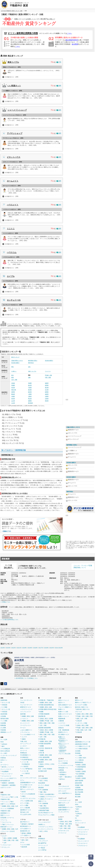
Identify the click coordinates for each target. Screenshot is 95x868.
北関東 (10, 838)
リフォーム (4, 820)
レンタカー (24, 746)
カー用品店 (42, 848)
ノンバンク (11, 767)
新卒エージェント (64, 744)
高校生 (42, 764)
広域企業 (79, 721)
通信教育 (41, 762)
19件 (59, 205)
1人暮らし (14, 371)
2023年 (8, 648)
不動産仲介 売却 (5, 795)
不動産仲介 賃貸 (5, 811)
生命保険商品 (79, 769)
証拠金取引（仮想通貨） (9, 785)
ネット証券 (4, 739)
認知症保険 (78, 783)
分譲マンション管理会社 (8, 804)
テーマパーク (62, 833)
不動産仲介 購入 (5, 799)
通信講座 (41, 788)
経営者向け (63, 772)
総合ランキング (15, 357)
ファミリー (48, 371)
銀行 (3, 746)
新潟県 (30, 390)
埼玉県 (13, 388)
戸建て (12, 797)
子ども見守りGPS (26, 815)
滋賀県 (47, 394)
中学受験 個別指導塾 (45, 744)
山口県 (13, 401)
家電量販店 (42, 839)
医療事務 (45, 790)
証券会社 (5, 744)
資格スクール (42, 801)
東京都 (47, 388)
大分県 (13, 403)
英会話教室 (42, 783)
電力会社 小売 (24, 812)
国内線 (24, 833)
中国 (91, 716)
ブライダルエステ (64, 786)
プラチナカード (83, 834)
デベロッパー (6, 847)
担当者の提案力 (15, 363)
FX (1, 762)
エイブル (11, 276)
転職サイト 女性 (63, 712)
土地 (17, 797)
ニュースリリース (27, 856)
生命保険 (3, 723)
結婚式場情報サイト (64, 810)
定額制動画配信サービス (28, 783)
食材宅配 (23, 714)
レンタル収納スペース (28, 734)
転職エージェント (64, 716)
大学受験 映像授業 (44, 714)
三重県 (30, 394)
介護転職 (61, 721)
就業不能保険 (79, 781)
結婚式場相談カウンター (66, 807)
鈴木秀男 (75, 44)
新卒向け (62, 779)
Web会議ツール (63, 768)
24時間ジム (42, 824)
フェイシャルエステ (64, 789)
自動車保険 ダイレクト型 (83, 742)
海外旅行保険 (5, 719)
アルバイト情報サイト (65, 707)
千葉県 (30, 388)
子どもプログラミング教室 (46, 815)
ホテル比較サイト (26, 829)
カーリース (24, 751)
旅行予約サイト (25, 822)
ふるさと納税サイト (26, 730)
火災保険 (3, 716)
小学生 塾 (41, 753)
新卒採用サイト (63, 741)
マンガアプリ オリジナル (28, 798)
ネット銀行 (4, 753)
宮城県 (30, 383)
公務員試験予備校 (44, 810)
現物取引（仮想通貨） (9, 783)
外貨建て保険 (79, 785)
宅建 (41, 792)
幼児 (41, 781)
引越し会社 (24, 741)
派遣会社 (61, 728)
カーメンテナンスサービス (28, 778)
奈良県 (13, 399)
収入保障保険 (80, 774)
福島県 (47, 383)
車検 (22, 776)
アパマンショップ (15, 133)
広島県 (47, 399)
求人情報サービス (64, 734)
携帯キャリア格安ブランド (83, 703)
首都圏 (4, 806)
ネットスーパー (25, 723)
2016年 (46, 648)
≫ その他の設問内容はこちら (9, 620)
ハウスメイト (13, 205)
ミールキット (24, 719)
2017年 (41, 648)
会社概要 (19, 856)
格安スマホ (86, 709)
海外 (27, 840)
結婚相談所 (62, 805)
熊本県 (47, 401)
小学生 (52, 764)
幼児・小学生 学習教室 (45, 769)
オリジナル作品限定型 (28, 794)
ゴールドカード (7, 776)
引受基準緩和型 (81, 767)
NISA (2, 742)
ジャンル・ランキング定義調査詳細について (83, 567)
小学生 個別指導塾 (44, 757)
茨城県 (13, 385)
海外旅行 (31, 824)
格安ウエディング (64, 803)
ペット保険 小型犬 (81, 758)
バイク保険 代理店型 (81, 749)
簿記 (45, 792)
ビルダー (5, 836)
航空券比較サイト (26, 826)
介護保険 (78, 788)
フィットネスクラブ (44, 822)
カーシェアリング (26, 744)
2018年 (35, 648)
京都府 (13, 396)
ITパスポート (49, 799)
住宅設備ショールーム (7, 818)
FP (40, 790)
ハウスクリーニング (26, 709)
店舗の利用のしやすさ (17, 361)
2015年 (52, 648)
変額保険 (78, 794)
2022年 (14, 648)
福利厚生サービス (26, 810)
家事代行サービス (26, 707)
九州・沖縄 (14, 380)
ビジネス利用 (26, 845)
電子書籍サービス (26, 787)
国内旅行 (24, 824)
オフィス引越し (25, 803)
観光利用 (24, 847)
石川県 (47, 390)
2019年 (30, 648)
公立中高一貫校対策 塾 (45, 748)
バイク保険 (4, 707)
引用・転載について (58, 856)
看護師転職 (62, 719)
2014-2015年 (59, 648)
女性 (29, 367)
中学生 (47, 764)
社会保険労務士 (50, 794)
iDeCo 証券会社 (5, 751)
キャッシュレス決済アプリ (9, 778)
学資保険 (3, 730)
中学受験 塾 (42, 739)
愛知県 (13, 394)
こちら (69, 33)
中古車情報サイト (26, 755)
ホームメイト (13, 181)
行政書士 (42, 797)
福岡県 (30, 401)
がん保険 (3, 728)
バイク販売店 (24, 766)
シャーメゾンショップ (17, 110)
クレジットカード (6, 769)
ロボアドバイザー (6, 788)
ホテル (22, 842)
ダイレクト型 (6, 703)
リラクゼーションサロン (46, 827)
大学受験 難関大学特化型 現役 (47, 709)
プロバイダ (78, 712)
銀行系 (4, 767)
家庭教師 (41, 766)
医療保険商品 (79, 762)
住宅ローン (4, 760)
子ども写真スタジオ (26, 785)
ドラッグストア (43, 841)
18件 (59, 86)
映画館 (60, 819)
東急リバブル (13, 62)
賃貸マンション (5, 815)
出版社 (24, 796)
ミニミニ (11, 229)
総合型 (24, 792)
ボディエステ (62, 791)
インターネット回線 (81, 723)
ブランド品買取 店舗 (26, 801)
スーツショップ (43, 845)
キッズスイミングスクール (46, 829)
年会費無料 (5, 771)
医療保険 (3, 725)
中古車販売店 (24, 757)
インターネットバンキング (9, 755)
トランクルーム (25, 732)
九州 (17, 806)
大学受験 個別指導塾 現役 (46, 705)
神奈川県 (14, 390)
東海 (12, 377)
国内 (23, 840)
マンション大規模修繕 (7, 808)
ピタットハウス (14, 157)
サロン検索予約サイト (65, 793)
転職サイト (62, 709)
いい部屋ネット (14, 86)
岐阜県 (30, 392)
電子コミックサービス (27, 789)
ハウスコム (12, 252)
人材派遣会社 (62, 751)
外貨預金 (3, 758)
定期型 (84, 765)
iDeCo (77, 811)
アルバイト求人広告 (64, 754)
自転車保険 (4, 714)
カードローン (5, 765)
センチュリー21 (14, 300)
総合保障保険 (79, 790)
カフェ (22, 780)
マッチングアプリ (64, 812)
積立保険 (78, 797)
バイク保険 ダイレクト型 (83, 746)
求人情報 (67, 856)
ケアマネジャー (51, 797)
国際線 (29, 833)
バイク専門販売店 (27, 769)
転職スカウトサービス (65, 714)
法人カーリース (63, 761)
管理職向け (63, 775)
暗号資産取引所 (5, 781)
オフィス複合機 (25, 808)
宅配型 (24, 739)
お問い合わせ (47, 856)
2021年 (19, 648)
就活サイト (62, 703)
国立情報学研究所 (72, 40)
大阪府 (30, 396)
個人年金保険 (79, 792)
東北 (12, 375)
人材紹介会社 (62, 748)
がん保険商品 (79, 776)
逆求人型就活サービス (65, 705)
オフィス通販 (24, 805)
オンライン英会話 (44, 785)
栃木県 (30, 385)
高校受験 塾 (42, 716)
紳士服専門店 (42, 843)
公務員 (42, 799)
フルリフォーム (7, 822)
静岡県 (47, 392)
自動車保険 (4, 700)
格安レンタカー (25, 748)
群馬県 (47, 385)
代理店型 (5, 705)
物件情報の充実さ (33, 361)
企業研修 (61, 770)
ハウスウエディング (64, 800)
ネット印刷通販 (63, 763)
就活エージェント (64, 700)
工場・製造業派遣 (64, 730)
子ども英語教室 (43, 778)
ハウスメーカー (7, 845)
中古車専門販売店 (27, 760)
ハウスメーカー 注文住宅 (8, 831)
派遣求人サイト (63, 732)
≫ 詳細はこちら (5, 602)
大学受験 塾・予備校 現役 (46, 700)
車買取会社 (24, 753)
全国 (69, 828)
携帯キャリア (79, 700)
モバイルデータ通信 (81, 705)
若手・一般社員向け (66, 777)
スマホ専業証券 (5, 749)
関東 (70, 822)
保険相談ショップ (6, 732)
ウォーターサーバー (26, 700)
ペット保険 (4, 721)
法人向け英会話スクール (46, 813)
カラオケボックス (64, 831)
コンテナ (24, 737)
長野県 (13, 392)
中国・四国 (48, 377)
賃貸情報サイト (5, 813)
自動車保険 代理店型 (81, 744)
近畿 (29, 377)
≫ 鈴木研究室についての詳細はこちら (26, 678)
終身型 (78, 765)
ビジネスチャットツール (66, 765)
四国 (78, 719)
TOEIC (42, 794)
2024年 (3, 648)
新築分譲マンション (7, 827)
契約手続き (31, 363)
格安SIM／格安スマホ (82, 707)
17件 (59, 62)
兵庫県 (47, 396)
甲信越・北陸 (48, 375)
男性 (12, 367)
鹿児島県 (30, 403)
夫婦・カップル (32, 371)
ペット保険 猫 (79, 760)
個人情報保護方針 (38, 856)
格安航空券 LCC (25, 831)
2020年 (24, 648)
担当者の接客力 (49, 361)
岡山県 (30, 399)
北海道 (13, 383)
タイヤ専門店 (42, 850)
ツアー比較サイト (26, 835)
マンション (5, 797)
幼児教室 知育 (43, 771)
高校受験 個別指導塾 (45, 728)
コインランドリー (26, 712)
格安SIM (79, 709)
